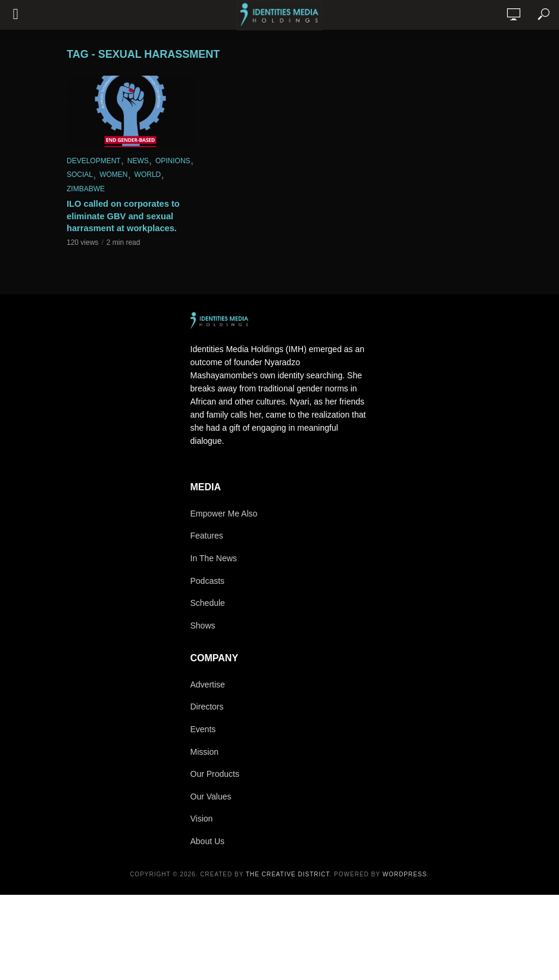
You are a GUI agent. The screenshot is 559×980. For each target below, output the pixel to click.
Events (203, 729)
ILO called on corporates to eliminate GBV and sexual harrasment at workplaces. (121, 216)
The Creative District (288, 874)
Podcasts (208, 581)
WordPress (405, 874)
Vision (202, 819)
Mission (204, 752)
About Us (208, 841)
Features (207, 536)
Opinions (173, 161)
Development (94, 161)
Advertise (208, 685)
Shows (203, 626)
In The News (214, 558)
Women (113, 175)
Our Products (215, 774)
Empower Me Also (224, 514)
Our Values (211, 797)
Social (80, 175)
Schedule (208, 603)
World (148, 175)
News (138, 161)
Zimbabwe (86, 189)
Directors (207, 707)
